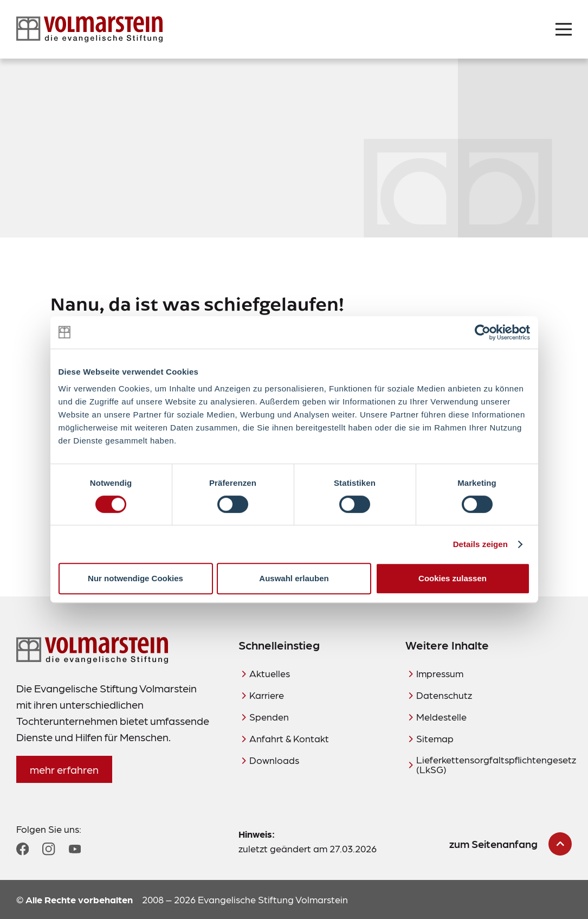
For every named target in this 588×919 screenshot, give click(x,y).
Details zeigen (480, 544)
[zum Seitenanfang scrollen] (511, 844)
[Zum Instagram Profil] (49, 849)
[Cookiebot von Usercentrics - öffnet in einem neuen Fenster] (483, 332)
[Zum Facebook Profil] (22, 849)
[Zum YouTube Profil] (75, 849)
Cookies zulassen (453, 578)
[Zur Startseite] (89, 29)
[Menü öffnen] (564, 29)
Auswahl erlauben (294, 578)
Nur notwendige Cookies (135, 578)
